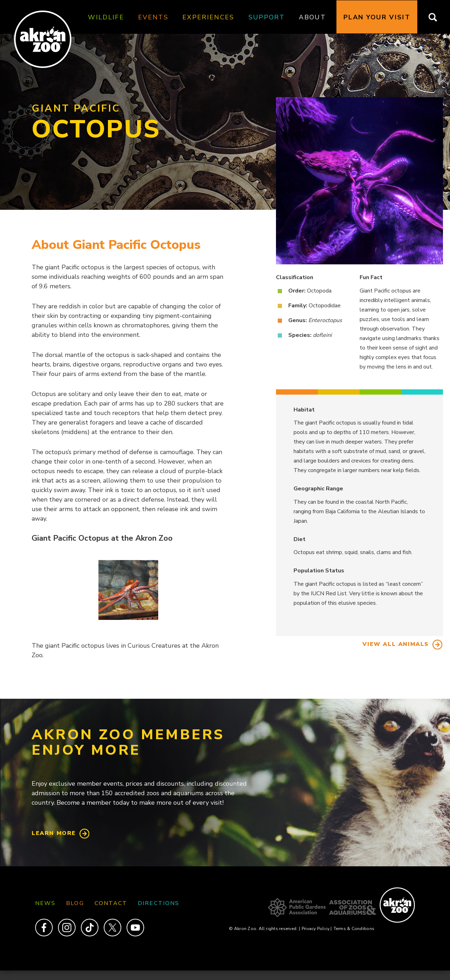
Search (437, 17)
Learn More (54, 833)
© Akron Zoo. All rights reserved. (264, 929)
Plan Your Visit (377, 17)
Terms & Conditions (354, 929)
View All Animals (396, 644)
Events (153, 17)
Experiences (208, 17)
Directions (159, 903)
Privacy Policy (317, 929)
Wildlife (106, 17)
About (312, 17)
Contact (111, 903)
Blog (75, 903)
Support (267, 17)
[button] (128, 590)
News (45, 903)
